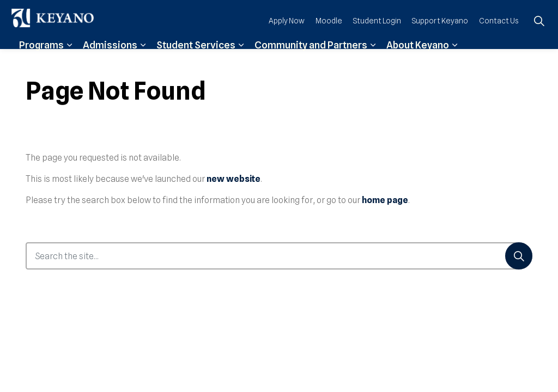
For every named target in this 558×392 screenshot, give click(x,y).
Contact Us (499, 36)
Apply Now (287, 36)
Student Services (196, 61)
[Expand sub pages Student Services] (241, 61)
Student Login (377, 36)
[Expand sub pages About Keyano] (454, 61)
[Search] (519, 256)
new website (233, 179)
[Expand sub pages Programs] (69, 61)
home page (385, 200)
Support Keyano (440, 36)
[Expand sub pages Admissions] (143, 61)
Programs (41, 61)
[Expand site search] (539, 37)
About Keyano (418, 61)
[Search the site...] (279, 256)
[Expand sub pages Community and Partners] (373, 61)
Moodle (329, 36)
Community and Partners (311, 61)
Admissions (110, 61)
